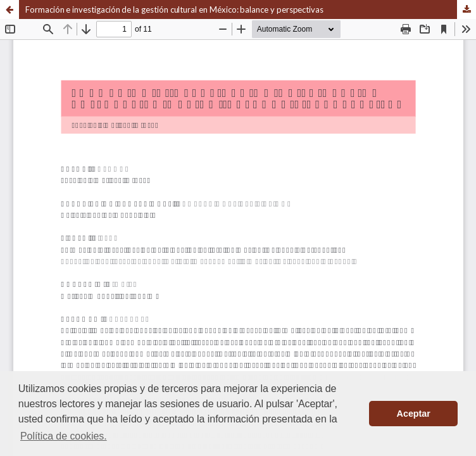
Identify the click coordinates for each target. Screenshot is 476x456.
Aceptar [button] (414, 414)
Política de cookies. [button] (64, 436)
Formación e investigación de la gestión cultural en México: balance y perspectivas (174, 9)
